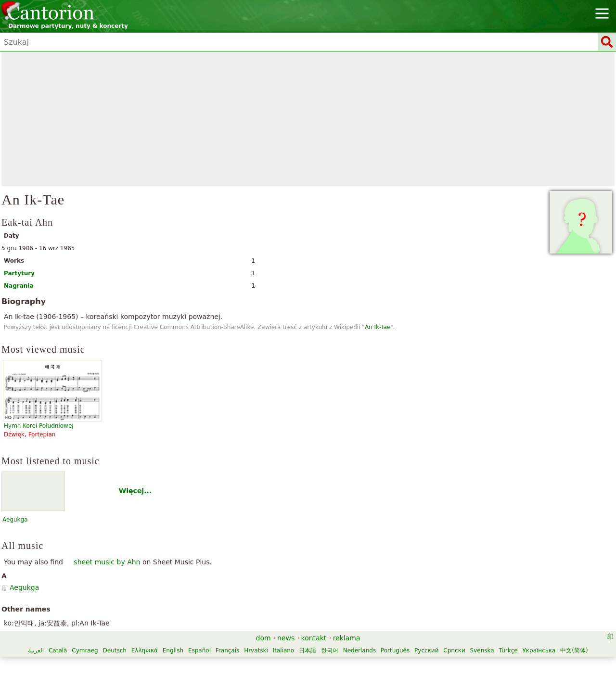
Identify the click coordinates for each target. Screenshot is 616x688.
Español (199, 650)
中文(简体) (574, 650)
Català (58, 650)
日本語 (308, 650)
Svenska (482, 650)
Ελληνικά (145, 650)
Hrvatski (256, 650)
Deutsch (115, 650)
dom (263, 638)
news (286, 638)
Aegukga (15, 520)
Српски (454, 650)
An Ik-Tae (378, 327)
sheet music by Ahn (107, 562)
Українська (539, 650)
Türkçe (508, 650)
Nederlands (359, 650)
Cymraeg (85, 650)
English (173, 650)
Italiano (284, 650)
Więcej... (135, 491)
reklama (347, 638)
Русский (426, 650)
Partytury (19, 273)
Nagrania (19, 286)
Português (395, 650)
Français (227, 650)
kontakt (314, 638)
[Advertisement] (308, 119)
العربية (36, 650)
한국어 (330, 650)
